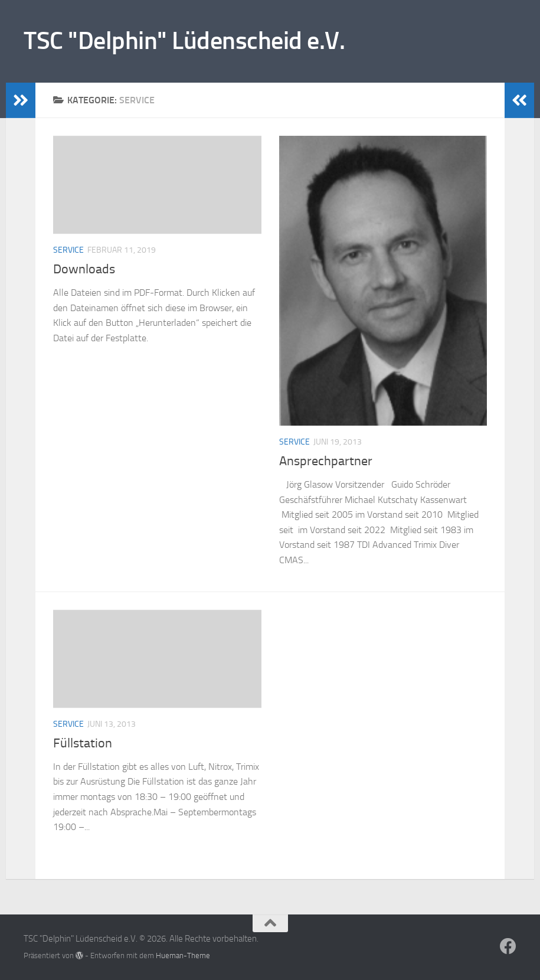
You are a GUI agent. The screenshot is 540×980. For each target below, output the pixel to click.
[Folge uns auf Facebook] (508, 946)
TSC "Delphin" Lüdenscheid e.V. (184, 41)
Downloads (84, 269)
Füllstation (83, 743)
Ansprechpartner (326, 461)
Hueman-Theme (183, 955)
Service (68, 250)
